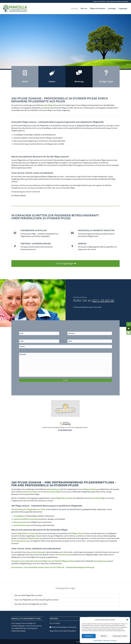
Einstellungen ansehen (120, 636)
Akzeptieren (89, 636)
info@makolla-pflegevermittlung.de (119, 1)
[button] (127, 620)
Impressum (114, 640)
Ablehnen (104, 636)
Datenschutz (106, 640)
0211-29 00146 (101, 1)
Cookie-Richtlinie (98, 640)
